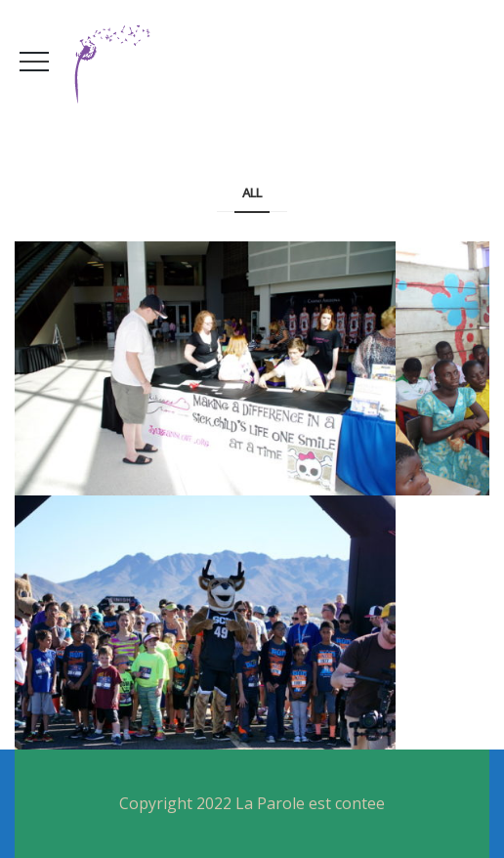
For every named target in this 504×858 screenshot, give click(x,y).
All (252, 193)
